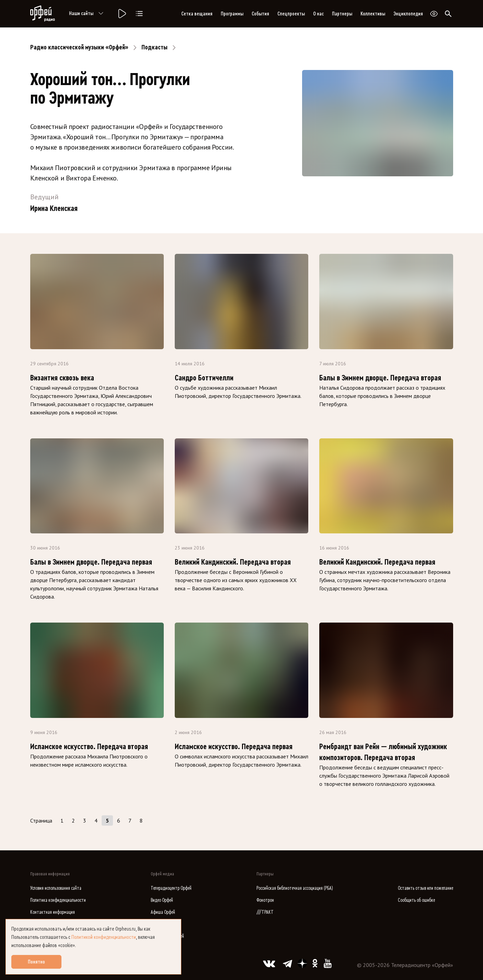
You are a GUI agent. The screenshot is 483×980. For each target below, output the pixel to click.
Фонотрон (265, 900)
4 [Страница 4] (96, 820)
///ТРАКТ (265, 912)
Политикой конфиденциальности (104, 937)
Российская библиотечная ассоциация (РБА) (295, 888)
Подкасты (154, 47)
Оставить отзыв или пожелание (425, 888)
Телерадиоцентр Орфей (171, 888)
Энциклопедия (408, 14)
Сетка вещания (197, 14)
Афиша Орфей (163, 912)
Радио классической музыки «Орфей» (79, 47)
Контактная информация (53, 912)
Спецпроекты (291, 14)
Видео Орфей (162, 900)
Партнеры (342, 14)
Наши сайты (87, 14)
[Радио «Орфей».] (122, 14)
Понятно (36, 962)
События (260, 14)
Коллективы (373, 14)
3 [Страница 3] (85, 820)
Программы (232, 14)
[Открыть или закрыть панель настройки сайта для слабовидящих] (434, 14)
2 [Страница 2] (73, 820)
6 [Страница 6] (119, 820)
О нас (318, 14)
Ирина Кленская (54, 209)
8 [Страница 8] (141, 820)
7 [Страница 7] (130, 820)
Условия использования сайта (56, 888)
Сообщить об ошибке (416, 900)
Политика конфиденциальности (58, 900)
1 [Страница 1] (62, 820)
